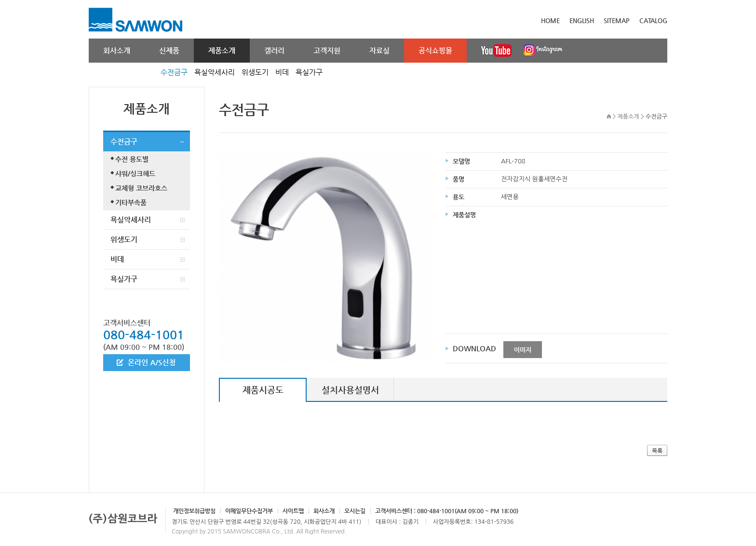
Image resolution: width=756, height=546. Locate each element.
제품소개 (222, 50)
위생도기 (255, 72)
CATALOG (653, 20)
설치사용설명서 (350, 390)
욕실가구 (309, 72)
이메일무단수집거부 (249, 511)
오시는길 (355, 511)
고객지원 (327, 50)
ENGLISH (582, 20)
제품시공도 (263, 390)
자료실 (379, 50)
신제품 (169, 50)
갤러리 (274, 50)
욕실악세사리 (215, 72)
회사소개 (117, 50)
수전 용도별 (132, 159)
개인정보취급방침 (194, 511)
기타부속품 (131, 202)
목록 (657, 451)
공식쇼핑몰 (435, 50)
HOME (550, 20)
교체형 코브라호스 (141, 188)
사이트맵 (293, 511)
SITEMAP (617, 20)
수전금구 (174, 72)
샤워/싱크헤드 (135, 173)
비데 (282, 72)
